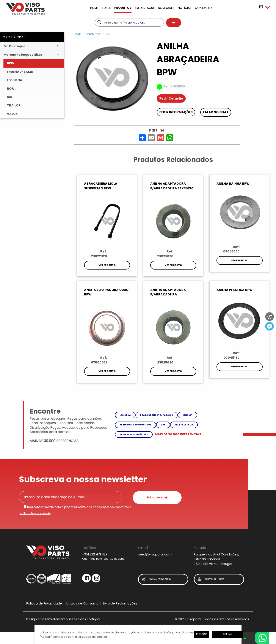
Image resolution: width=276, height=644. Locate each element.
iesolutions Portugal (85, 619)
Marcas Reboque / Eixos (23, 55)
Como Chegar (210, 579)
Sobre (106, 8)
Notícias (185, 8)
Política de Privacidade (44, 603)
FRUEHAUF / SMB (20, 72)
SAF (10, 97)
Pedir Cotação (171, 98)
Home (94, 8)
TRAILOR (14, 105)
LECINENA (15, 80)
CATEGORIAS (14, 37)
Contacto (203, 8)
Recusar (202, 634)
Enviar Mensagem (156, 579)
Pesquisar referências (134, 434)
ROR (10, 89)
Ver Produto (107, 265)
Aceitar (228, 634)
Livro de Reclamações (120, 603)
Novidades (166, 8)
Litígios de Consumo (82, 603)
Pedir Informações (176, 112)
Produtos (123, 8)
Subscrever (154, 497)
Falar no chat (216, 112)
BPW (11, 63)
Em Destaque (145, 8)
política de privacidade (35, 513)
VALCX (12, 114)
